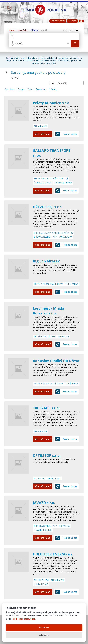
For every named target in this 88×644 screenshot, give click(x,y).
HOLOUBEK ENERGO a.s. (53, 554)
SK (70, 30)
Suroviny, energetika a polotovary (38, 72)
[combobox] (40, 44)
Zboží (44, 30)
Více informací (43, 134)
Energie (21, 89)
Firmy (12, 30)
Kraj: (52, 83)
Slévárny (53, 89)
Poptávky (23, 30)
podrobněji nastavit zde (24, 619)
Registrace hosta (58, 21)
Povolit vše (44, 628)
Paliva (30, 89)
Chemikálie (10, 89)
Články (34, 30)
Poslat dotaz (66, 134)
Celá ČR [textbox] (19, 44)
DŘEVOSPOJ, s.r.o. (48, 207)
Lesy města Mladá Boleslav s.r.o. (48, 311)
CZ (65, 30)
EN (76, 30)
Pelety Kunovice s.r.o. (51, 103)
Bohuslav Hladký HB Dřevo (56, 361)
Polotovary (41, 89)
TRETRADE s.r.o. (46, 408)
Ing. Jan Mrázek (46, 261)
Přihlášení (72, 21)
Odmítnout (44, 635)
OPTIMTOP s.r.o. (47, 455)
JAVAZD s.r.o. (44, 503)
